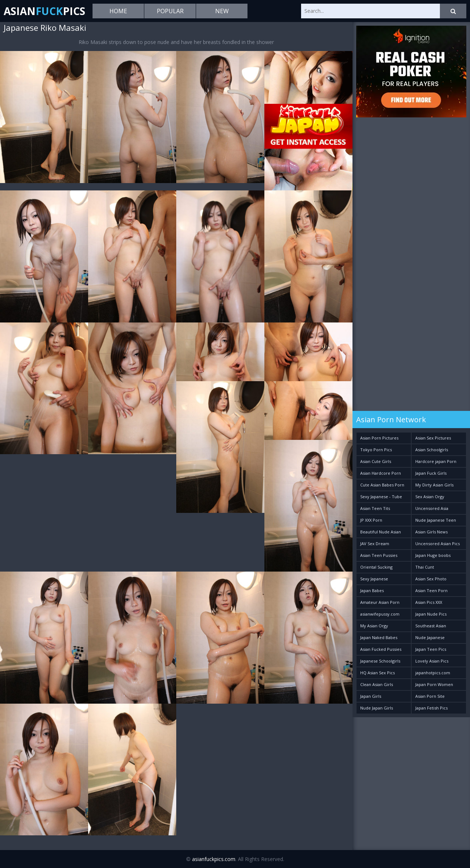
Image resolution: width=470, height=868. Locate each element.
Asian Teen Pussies (379, 555)
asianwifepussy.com (380, 614)
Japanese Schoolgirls (380, 661)
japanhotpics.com (433, 673)
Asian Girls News (431, 532)
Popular (170, 11)
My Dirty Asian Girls (434, 485)
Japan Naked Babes (379, 637)
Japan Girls (371, 696)
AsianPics (44, 11)
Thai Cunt (425, 567)
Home (118, 11)
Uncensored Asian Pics (438, 544)
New (222, 11)
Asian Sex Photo (431, 579)
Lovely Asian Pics (432, 661)
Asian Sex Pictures (433, 438)
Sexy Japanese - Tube (381, 497)
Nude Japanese (430, 637)
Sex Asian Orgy (430, 497)
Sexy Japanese (374, 579)
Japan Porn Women (434, 684)
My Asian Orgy (374, 626)
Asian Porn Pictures (379, 438)
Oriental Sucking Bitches (376, 568)
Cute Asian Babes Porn (382, 485)
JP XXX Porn (371, 520)
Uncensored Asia (432, 508)
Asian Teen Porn (431, 590)
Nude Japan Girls (377, 708)
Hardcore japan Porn (436, 461)
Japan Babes (372, 590)
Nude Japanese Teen (436, 520)
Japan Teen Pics (431, 649)
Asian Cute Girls (376, 461)
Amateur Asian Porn (380, 602)
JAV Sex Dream (375, 544)
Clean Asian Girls (377, 684)
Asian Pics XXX (429, 602)
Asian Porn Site (430, 696)
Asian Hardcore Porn (381, 473)
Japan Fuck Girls (431, 473)
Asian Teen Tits (375, 508)
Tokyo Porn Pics (376, 450)
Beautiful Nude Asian (381, 532)
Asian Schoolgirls (432, 450)
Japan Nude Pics (431, 614)
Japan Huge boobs (433, 555)
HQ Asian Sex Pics (377, 673)
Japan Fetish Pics (431, 708)
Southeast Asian (431, 626)
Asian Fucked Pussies (381, 649)
